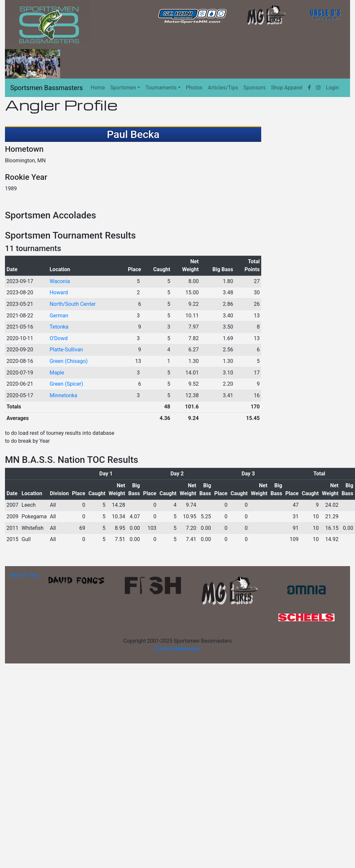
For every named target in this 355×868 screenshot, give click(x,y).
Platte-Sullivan (66, 350)
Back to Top (24, 575)
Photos (194, 88)
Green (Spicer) (66, 384)
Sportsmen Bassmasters (47, 88)
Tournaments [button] (161, 88)
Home (98, 88)
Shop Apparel (286, 88)
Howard (59, 292)
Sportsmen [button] (123, 88)
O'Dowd (58, 338)
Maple (57, 373)
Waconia (60, 281)
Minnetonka (63, 395)
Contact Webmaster (177, 649)
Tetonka (59, 327)
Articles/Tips (223, 88)
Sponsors (255, 88)
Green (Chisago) (69, 361)
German (59, 316)
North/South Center (72, 304)
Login (332, 88)
